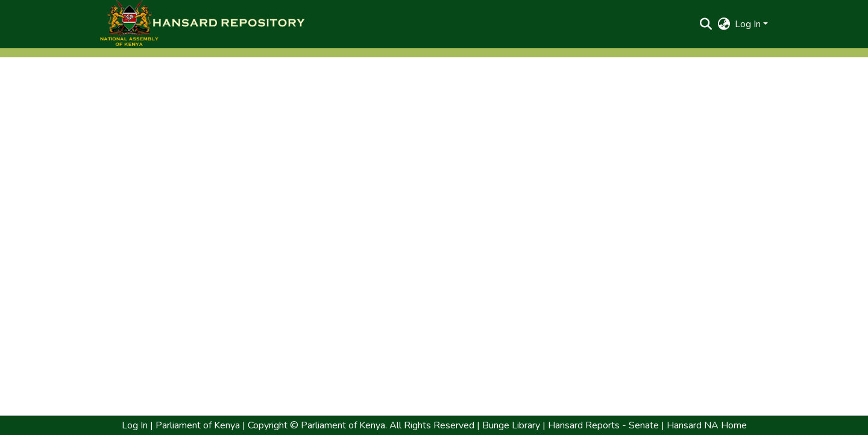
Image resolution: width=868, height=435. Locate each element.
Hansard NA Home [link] (706, 425)
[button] (202, 24)
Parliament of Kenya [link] (197, 425)
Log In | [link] (137, 425)
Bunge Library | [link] (514, 425)
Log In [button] (749, 24)
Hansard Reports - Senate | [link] (605, 425)
